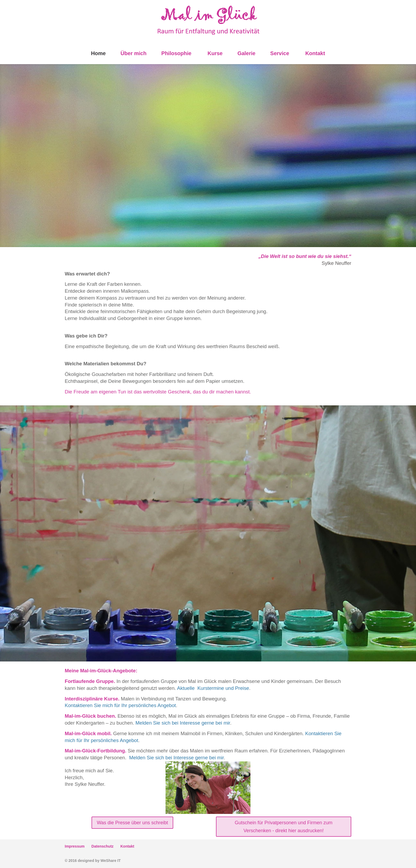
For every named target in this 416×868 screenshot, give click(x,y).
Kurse (215, 53)
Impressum (75, 846)
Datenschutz (103, 846)
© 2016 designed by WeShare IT (93, 861)
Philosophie (176, 53)
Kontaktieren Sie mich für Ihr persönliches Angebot (120, 705)
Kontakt (315, 53)
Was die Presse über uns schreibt (132, 823)
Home (98, 53)
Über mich (133, 53)
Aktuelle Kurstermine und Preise (213, 688)
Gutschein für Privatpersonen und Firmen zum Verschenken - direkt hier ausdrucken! (284, 827)
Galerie (246, 53)
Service (280, 53)
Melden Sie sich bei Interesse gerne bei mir (183, 723)
